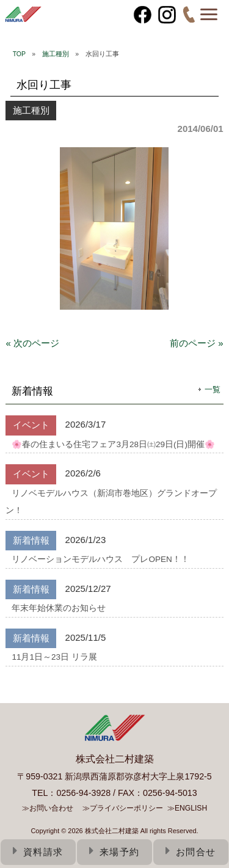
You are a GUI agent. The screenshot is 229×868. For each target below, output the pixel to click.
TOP (19, 54)
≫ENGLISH (187, 808)
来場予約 (114, 852)
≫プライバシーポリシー (123, 808)
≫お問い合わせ (48, 808)
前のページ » (197, 343)
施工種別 (56, 54)
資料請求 (38, 852)
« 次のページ (32, 343)
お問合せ (191, 852)
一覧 (213, 389)
